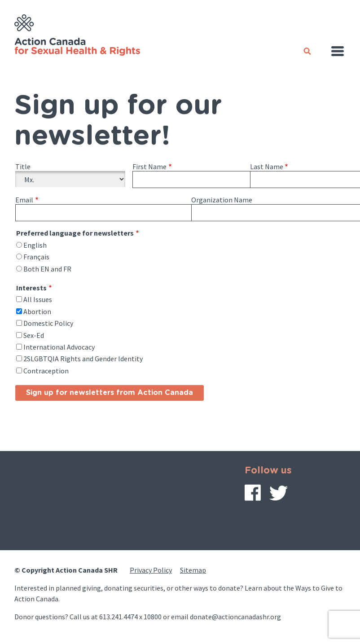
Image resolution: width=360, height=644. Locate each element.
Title (23, 166)
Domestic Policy (48, 323)
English (35, 245)
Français (36, 257)
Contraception (46, 371)
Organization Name (222, 200)
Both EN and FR (47, 269)
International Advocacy (59, 347)
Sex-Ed (34, 335)
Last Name (267, 166)
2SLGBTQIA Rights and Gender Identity (83, 359)
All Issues (38, 299)
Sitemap (193, 570)
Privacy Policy (151, 570)
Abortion (37, 311)
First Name (149, 166)
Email (24, 200)
